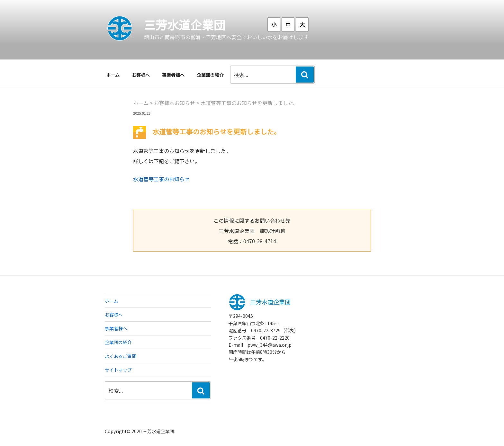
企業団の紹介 (210, 75)
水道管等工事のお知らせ (161, 179)
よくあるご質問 (121, 356)
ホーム (113, 75)
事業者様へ (173, 75)
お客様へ (141, 75)
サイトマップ (118, 370)
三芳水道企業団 (184, 24)
